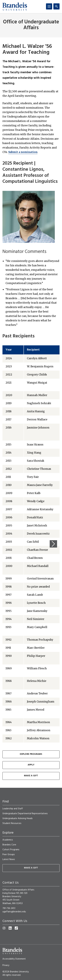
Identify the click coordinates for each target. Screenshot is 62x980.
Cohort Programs (11, 850)
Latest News (9, 859)
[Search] (56, 6)
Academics (8, 840)
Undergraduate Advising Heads (18, 818)
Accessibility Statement (14, 959)
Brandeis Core (9, 845)
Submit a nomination (23, 152)
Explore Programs (31, 754)
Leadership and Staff (13, 809)
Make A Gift (31, 868)
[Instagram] (4, 928)
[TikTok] (16, 928)
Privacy (6, 965)
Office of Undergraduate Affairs (31, 25)
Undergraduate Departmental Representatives (25, 814)
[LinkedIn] (10, 928)
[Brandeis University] (15, 7)
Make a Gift (31, 776)
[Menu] (49, 6)
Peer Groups (9, 855)
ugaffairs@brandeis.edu (14, 912)
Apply (31, 765)
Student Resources (12, 823)
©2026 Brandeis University (16, 972)
